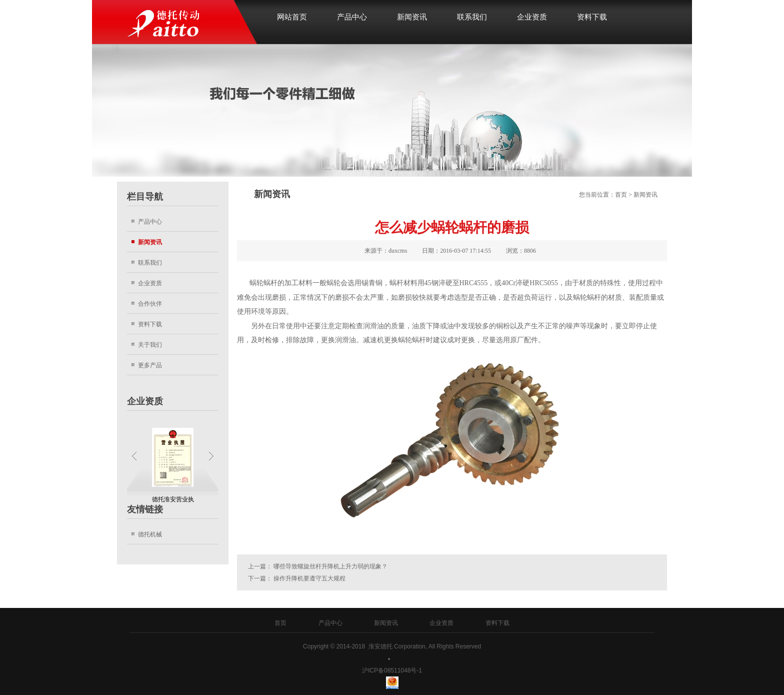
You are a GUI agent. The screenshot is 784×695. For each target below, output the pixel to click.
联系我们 (472, 17)
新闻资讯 (412, 17)
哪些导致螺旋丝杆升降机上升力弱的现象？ (330, 566)
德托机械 (150, 534)
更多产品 (150, 365)
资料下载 (592, 17)
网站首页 (292, 17)
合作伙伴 (150, 303)
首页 (621, 195)
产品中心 (352, 17)
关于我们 (150, 344)
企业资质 (532, 17)
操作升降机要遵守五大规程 (309, 578)
